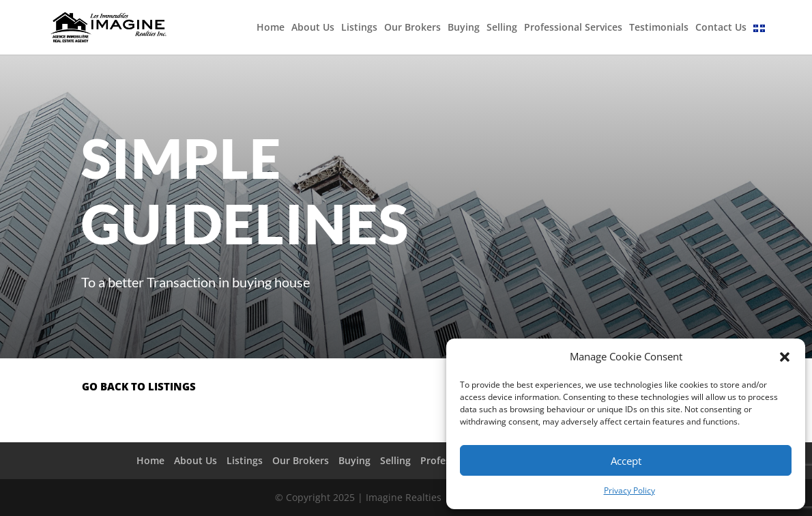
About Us (313, 28)
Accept (626, 461)
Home (271, 28)
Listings (359, 28)
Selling (502, 28)
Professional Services (573, 28)
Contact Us (721, 28)
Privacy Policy (629, 490)
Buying (464, 28)
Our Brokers (412, 28)
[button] (785, 357)
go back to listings (139, 386)
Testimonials (659, 28)
